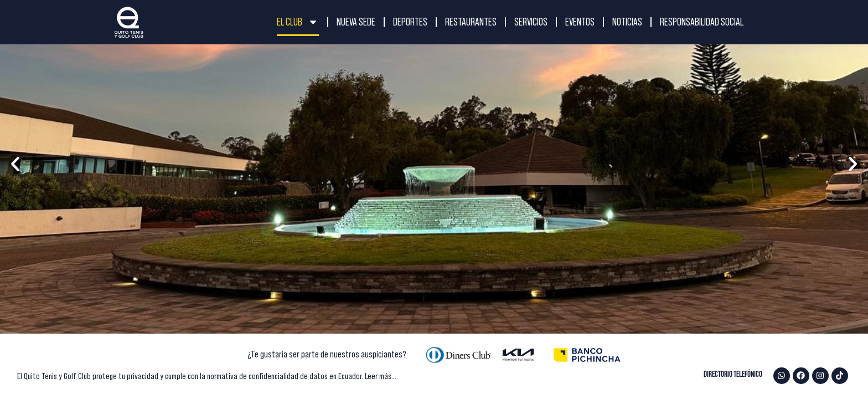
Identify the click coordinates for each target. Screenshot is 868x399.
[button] (15, 164)
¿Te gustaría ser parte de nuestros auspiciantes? (327, 354)
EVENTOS (580, 22)
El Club (298, 22)
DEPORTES (410, 22)
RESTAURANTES (471, 22)
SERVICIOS (531, 22)
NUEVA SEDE (356, 22)
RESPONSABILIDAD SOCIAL (702, 22)
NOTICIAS (627, 22)
